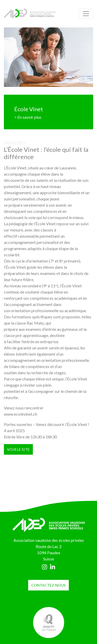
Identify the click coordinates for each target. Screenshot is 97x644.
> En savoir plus (28, 117)
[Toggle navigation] (86, 14)
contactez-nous (48, 585)
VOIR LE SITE (18, 449)
